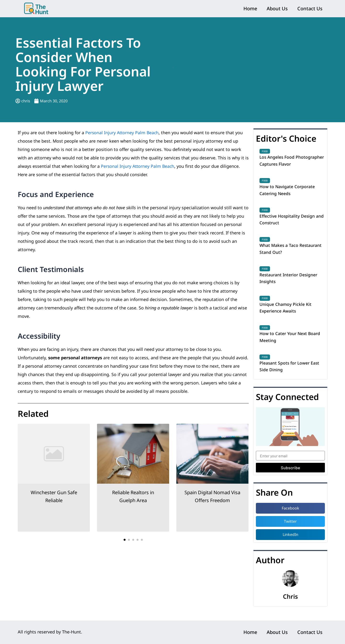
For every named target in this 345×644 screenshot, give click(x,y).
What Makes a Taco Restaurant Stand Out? (291, 250)
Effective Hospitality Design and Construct (292, 220)
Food (265, 151)
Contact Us (310, 9)
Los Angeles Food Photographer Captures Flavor (291, 161)
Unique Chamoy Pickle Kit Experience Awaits (286, 310)
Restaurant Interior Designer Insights (289, 280)
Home (250, 9)
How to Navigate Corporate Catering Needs (288, 191)
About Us (277, 9)
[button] (125, 540)
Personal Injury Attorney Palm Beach (123, 133)
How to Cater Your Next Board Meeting (291, 340)
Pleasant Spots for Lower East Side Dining (290, 370)
